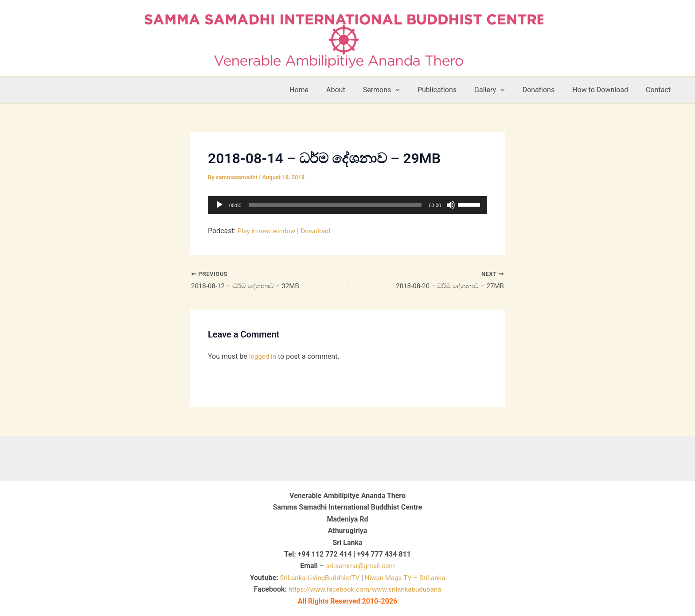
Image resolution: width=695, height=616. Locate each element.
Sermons (401, 90)
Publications (453, 90)
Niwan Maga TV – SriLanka (408, 578)
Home (326, 90)
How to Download (605, 90)
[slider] (335, 205)
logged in (264, 358)
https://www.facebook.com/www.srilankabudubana (365, 589)
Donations (548, 90)
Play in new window (268, 231)
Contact (660, 90)
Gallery (502, 90)
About (359, 90)
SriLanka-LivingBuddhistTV (316, 578)
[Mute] (451, 205)
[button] (415, 90)
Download (320, 231)
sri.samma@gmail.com (361, 566)
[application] (347, 205)
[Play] (219, 205)
